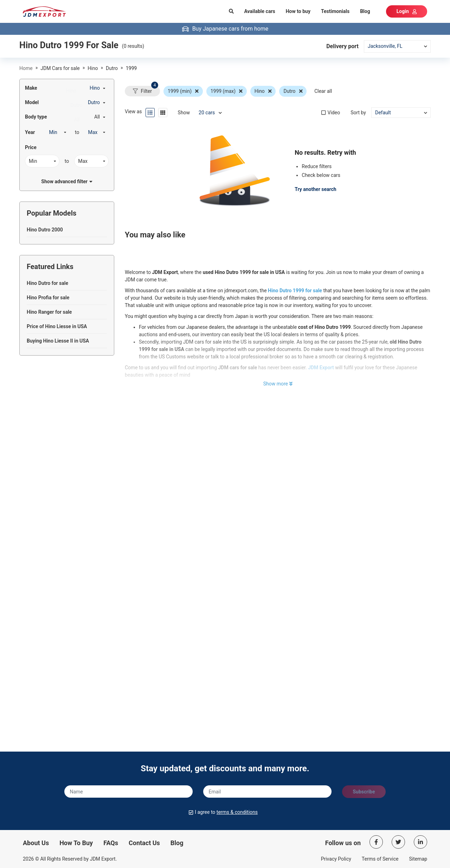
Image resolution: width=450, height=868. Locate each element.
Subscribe (364, 792)
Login (407, 11)
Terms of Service (380, 859)
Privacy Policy (336, 859)
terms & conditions (237, 812)
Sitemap (418, 859)
